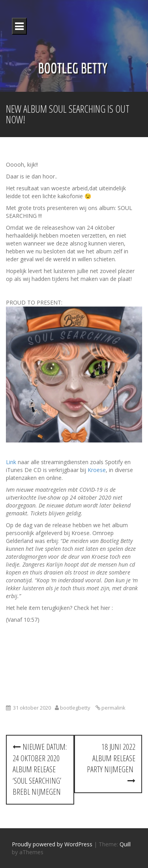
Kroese (97, 470)
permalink (113, 708)
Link (11, 462)
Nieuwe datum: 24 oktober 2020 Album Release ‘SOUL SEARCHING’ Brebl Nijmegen (40, 769)
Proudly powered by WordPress (52, 844)
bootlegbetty (75, 708)
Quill (125, 844)
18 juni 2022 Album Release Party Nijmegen (111, 763)
